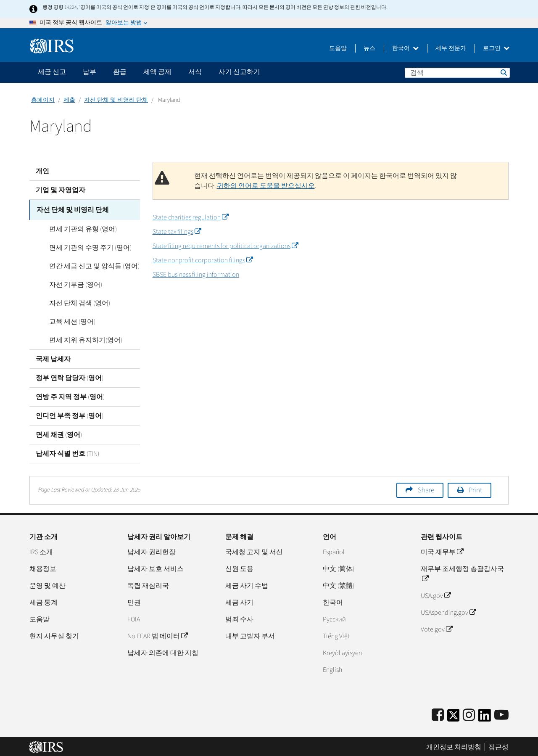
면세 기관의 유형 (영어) (76, 227)
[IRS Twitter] (454, 716)
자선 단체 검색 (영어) (73, 301)
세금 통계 (44, 601)
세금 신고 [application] (52, 72)
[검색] (457, 73)
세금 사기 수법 (247, 584)
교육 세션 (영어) (65, 320)
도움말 (338, 48)
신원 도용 (239, 567)
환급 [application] (120, 72)
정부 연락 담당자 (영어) (70, 376)
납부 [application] (90, 72)
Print (475, 489)
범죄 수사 (239, 618)
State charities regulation (190, 217)
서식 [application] (195, 72)
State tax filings (177, 232)
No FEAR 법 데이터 (157, 634)
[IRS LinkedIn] (485, 716)
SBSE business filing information (196, 275)
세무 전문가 (451, 48)
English (332, 668)
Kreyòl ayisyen (342, 651)
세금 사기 (239, 601)
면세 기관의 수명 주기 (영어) (83, 246)
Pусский (334, 618)
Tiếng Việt (336, 634)
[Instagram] (469, 714)
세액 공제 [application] (157, 72)
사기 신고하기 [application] (239, 72)
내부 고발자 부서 (250, 634)
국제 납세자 (53, 357)
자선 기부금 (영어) (69, 283)
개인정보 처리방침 (454, 745)
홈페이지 (43, 100)
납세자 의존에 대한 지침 (163, 651)
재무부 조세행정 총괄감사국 (462, 572)
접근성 (498, 745)
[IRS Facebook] (438, 714)
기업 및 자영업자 (61, 190)
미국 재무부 (442, 550)
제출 (69, 100)
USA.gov (436, 594)
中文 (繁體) (339, 584)
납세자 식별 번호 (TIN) (67, 452)
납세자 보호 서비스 (156, 567)
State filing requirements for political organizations (225, 246)
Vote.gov (436, 628)
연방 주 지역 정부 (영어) (70, 395)
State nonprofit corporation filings (203, 260)
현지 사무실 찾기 (54, 634)
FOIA (134, 618)
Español (334, 550)
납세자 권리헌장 (152, 550)
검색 (503, 72)
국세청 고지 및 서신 (254, 550)
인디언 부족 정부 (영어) (70, 414)
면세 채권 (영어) (59, 433)
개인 (42, 171)
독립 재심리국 (148, 584)
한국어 (405, 48)
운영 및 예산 (47, 584)
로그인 (496, 48)
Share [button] (426, 489)
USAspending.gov (448, 611)
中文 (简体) (339, 567)
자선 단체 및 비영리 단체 (116, 100)
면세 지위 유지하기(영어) (79, 338)
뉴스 (369, 48)
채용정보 (43, 567)
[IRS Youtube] (501, 714)
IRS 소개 (41, 550)
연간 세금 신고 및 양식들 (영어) (87, 264)
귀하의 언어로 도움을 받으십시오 (266, 186)
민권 (134, 601)
